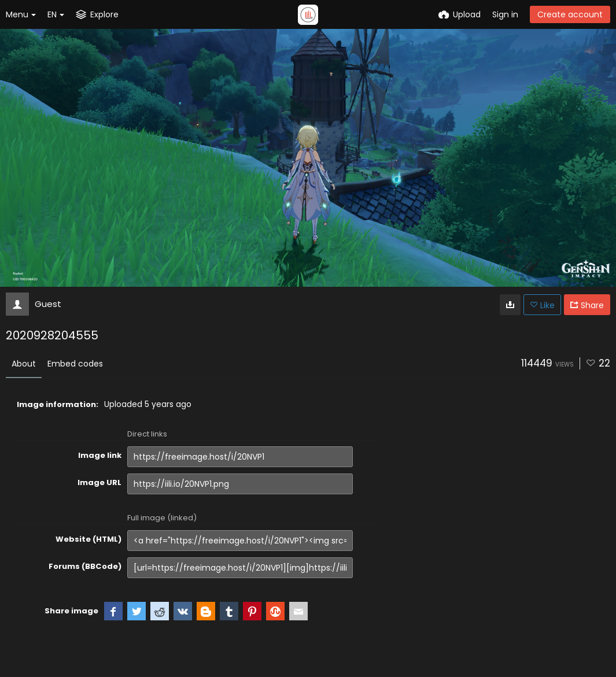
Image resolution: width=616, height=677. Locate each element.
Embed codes (75, 364)
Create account (570, 14)
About (24, 364)
